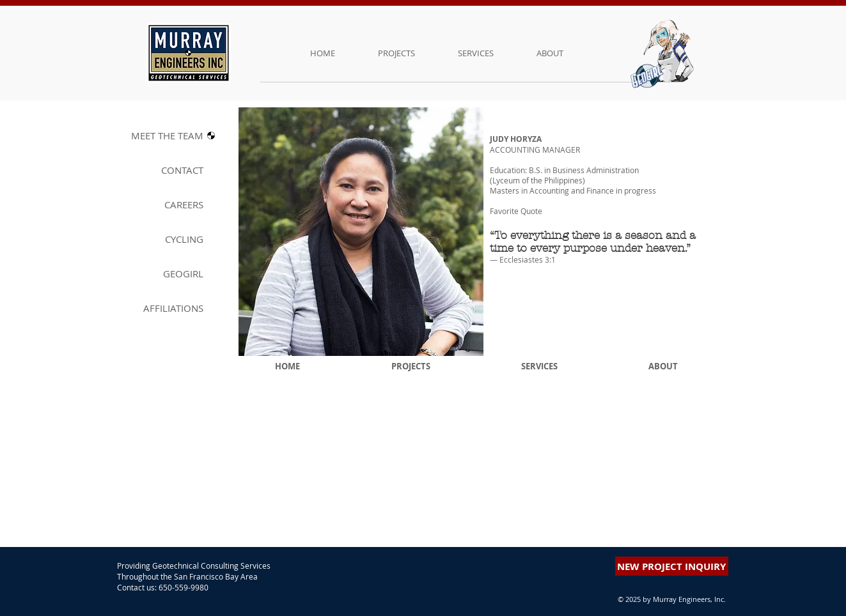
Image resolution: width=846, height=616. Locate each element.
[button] (651, 147)
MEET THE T (167, 135)
